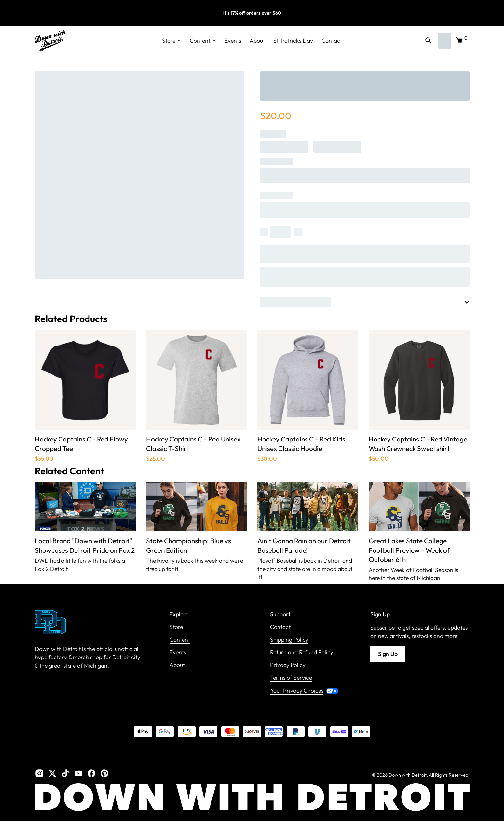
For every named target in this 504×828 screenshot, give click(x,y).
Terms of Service (291, 678)
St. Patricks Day (293, 41)
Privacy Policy (288, 665)
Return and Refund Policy (302, 652)
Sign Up (388, 654)
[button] (172, 41)
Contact (332, 41)
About (257, 41)
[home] (50, 41)
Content (180, 640)
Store (176, 627)
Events (233, 41)
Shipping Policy (289, 640)
